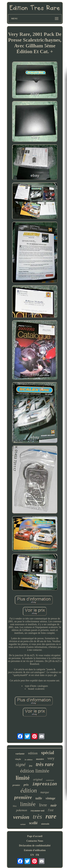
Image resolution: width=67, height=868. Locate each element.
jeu (31, 766)
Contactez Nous (35, 841)
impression (45, 784)
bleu (15, 806)
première (23, 797)
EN (32, 855)
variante (20, 754)
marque (45, 792)
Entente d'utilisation (35, 850)
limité (23, 778)
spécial (48, 753)
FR (37, 855)
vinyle (18, 759)
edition (33, 753)
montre (40, 759)
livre (43, 805)
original (38, 779)
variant (23, 824)
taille (39, 798)
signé (21, 764)
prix (26, 785)
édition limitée (35, 771)
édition (29, 791)
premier (16, 785)
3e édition (28, 760)
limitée (28, 804)
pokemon (22, 810)
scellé (33, 823)
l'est (51, 810)
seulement (50, 780)
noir (54, 805)
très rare (45, 764)
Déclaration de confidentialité (35, 846)
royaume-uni (38, 811)
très (37, 817)
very (51, 758)
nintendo (45, 824)
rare (51, 816)
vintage (50, 798)
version (21, 817)
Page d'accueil (35, 836)
